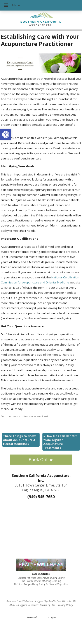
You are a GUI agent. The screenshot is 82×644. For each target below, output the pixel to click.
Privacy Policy (65, 605)
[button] (6, 134)
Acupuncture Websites (20, 601)
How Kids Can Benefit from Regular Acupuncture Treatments (60, 442)
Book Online (41, 459)
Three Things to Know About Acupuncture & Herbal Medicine (19, 440)
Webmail (32, 617)
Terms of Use (47, 605)
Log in (52, 617)
